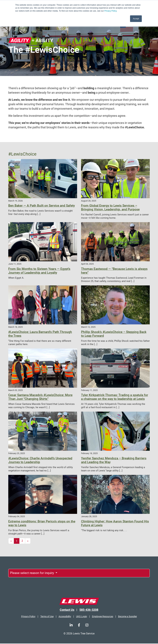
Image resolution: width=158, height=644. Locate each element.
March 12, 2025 (88, 327)
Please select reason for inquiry (35, 573)
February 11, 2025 (89, 390)
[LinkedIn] (71, 626)
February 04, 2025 (17, 516)
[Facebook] (79, 626)
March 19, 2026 (15, 201)
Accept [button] (136, 19)
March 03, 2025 (15, 390)
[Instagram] (87, 626)
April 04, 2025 (87, 264)
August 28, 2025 (89, 201)
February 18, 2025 (89, 453)
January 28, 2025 (89, 516)
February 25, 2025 (17, 453)
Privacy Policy (111, 11)
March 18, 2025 (15, 327)
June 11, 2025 (15, 264)
